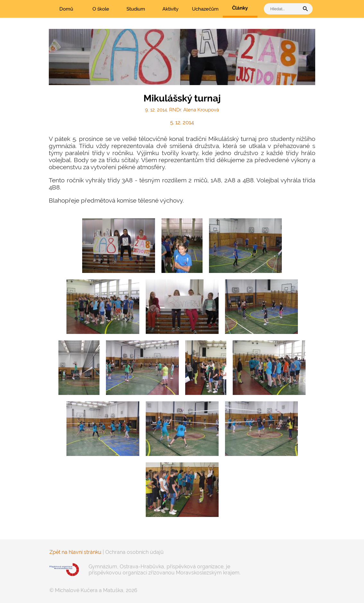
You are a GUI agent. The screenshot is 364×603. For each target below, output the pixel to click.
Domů (66, 9)
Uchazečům (205, 9)
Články (240, 8)
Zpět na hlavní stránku (75, 552)
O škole (101, 9)
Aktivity (170, 9)
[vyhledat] (283, 9)
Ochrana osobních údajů (134, 552)
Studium (136, 9)
